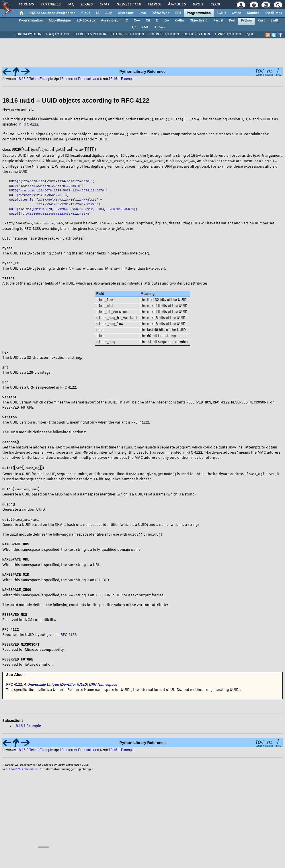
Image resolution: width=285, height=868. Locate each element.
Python (246, 21)
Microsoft (126, 13)
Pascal (218, 21)
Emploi (154, 5)
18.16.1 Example (122, 79)
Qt (134, 28)
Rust (261, 21)
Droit (198, 5)
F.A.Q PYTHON (57, 34)
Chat (105, 5)
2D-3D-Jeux (86, 21)
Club (215, 5)
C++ (137, 21)
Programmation (199, 13)
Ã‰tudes (177, 5)
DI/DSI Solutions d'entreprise (52, 13)
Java (142, 13)
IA (98, 13)
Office (236, 13)
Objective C (199, 21)
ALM (109, 13)
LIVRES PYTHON (228, 34)
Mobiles (253, 13)
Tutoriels (51, 5)
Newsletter (129, 5)
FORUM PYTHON (28, 34)
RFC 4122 (30, 125)
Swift (274, 21)
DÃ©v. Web (160, 13)
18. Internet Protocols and (79, 79)
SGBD (221, 13)
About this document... (24, 779)
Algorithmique (60, 21)
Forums (26, 5)
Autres (160, 28)
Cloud (86, 13)
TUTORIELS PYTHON (127, 34)
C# (148, 21)
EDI (178, 13)
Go (167, 21)
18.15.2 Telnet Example (35, 79)
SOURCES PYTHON (164, 34)
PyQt (249, 34)
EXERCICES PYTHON (90, 34)
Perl (232, 21)
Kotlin (179, 21)
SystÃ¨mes (274, 13)
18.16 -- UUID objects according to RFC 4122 (76, 101)
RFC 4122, (62, 694)
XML (145, 28)
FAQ (71, 5)
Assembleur (110, 21)
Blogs (87, 5)
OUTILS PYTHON (197, 34)
